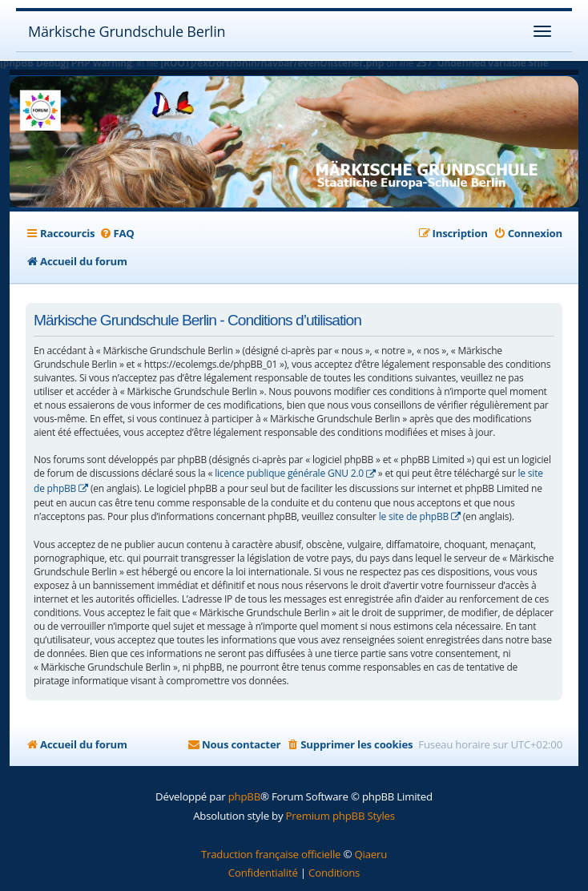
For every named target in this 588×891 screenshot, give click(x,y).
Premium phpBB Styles (340, 816)
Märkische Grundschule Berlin (127, 31)
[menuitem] (116, 233)
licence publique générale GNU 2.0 (289, 473)
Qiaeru (371, 854)
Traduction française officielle (271, 854)
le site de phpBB (414, 516)
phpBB (244, 796)
